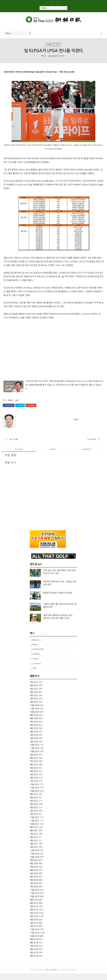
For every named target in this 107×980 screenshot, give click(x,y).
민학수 (43, 59)
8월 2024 (34, 725)
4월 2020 (34, 883)
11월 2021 (35, 827)
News (50, 47)
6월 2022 (34, 804)
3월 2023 (34, 781)
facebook (9, 409)
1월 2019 (34, 932)
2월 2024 (34, 744)
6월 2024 (34, 731)
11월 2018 (35, 939)
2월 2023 (34, 784)
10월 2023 (35, 758)
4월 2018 (34, 962)
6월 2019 (34, 916)
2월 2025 (34, 705)
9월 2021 (34, 833)
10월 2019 (35, 903)
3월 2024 (34, 741)
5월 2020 (34, 880)
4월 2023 (34, 777)
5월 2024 (34, 734)
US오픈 (36, 660)
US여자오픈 (38, 656)
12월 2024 (35, 711)
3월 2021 (34, 847)
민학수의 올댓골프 (51, 976)
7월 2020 (34, 873)
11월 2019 (35, 899)
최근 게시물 (14, 444)
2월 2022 (34, 817)
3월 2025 (34, 702)
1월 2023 (34, 787)
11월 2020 (35, 860)
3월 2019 (34, 926)
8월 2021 (34, 837)
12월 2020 (35, 857)
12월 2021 (35, 824)
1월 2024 (34, 748)
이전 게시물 (92, 444)
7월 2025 (34, 688)
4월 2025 (34, 698)
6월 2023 (34, 771)
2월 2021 (34, 850)
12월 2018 (35, 936)
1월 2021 (34, 853)
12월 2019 (35, 896)
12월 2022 (35, 791)
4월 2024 (34, 738)
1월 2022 (34, 820)
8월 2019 (34, 909)
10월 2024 (35, 718)
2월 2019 (34, 929)
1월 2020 (34, 893)
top (57, 47)
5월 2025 (34, 695)
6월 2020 (34, 876)
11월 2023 (35, 754)
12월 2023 (35, 751)
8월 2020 (34, 870)
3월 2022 (34, 814)
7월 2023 (34, 767)
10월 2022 (35, 797)
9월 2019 (34, 906)
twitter (20, 409)
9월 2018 (34, 945)
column (37, 670)
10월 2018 (35, 942)
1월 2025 (34, 708)
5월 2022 (34, 807)
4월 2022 (34, 810)
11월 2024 (35, 715)
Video (36, 665)
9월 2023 (34, 761)
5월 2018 (34, 959)
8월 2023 (34, 764)
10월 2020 (35, 863)
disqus (53, 456)
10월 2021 (35, 830)
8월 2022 (34, 800)
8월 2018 (34, 949)
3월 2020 (34, 886)
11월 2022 (35, 794)
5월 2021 (34, 843)
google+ (31, 409)
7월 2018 (34, 952)
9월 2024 (34, 721)
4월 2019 (34, 922)
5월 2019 (34, 919)
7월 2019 (34, 913)
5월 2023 (34, 774)
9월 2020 (34, 866)
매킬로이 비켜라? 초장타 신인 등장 (58, 599)
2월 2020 (34, 890)
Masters (37, 646)
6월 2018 (34, 955)
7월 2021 (34, 840)
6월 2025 (34, 692)
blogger (19, 456)
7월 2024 (34, 728)
